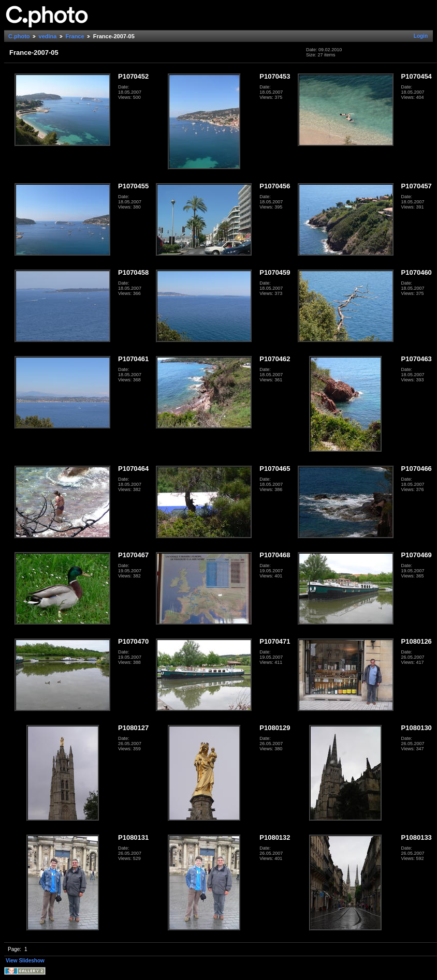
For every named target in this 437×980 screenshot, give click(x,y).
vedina (48, 36)
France (75, 36)
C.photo (19, 36)
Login (421, 36)
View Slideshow (25, 961)
